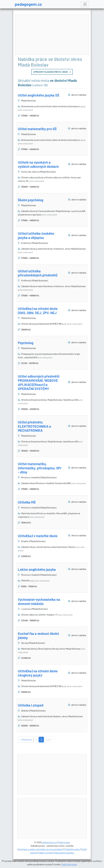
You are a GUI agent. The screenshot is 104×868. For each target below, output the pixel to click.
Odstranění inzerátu (64, 853)
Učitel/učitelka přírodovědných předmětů (38, 273)
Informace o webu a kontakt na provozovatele (40, 849)
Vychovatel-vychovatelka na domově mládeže (39, 602)
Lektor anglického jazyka (37, 569)
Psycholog (26, 343)
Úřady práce (64, 842)
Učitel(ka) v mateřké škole (38, 536)
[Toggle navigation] (85, 4)
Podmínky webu (72, 849)
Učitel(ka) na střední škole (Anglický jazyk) (38, 673)
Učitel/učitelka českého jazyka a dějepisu (36, 235)
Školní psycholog (31, 200)
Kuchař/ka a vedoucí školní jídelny (38, 636)
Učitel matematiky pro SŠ (37, 129)
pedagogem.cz (28, 4)
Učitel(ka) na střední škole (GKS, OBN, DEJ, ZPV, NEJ (38, 311)
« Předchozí (26, 740)
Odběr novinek (46, 853)
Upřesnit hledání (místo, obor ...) (52, 72)
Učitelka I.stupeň (31, 705)
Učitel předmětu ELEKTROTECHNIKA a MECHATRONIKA (34, 426)
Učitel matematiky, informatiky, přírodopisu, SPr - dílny (40, 468)
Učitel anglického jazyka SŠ (39, 95)
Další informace (69, 864)
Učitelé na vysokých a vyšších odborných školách (38, 164)
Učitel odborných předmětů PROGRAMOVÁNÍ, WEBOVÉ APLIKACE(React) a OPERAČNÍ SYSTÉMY (39, 382)
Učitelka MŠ (27, 502)
